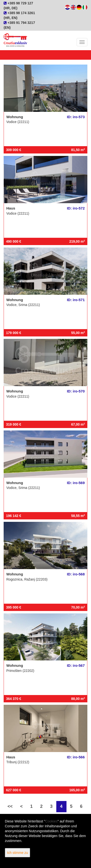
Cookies (52, 821)
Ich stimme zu (17, 853)
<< (10, 806)
